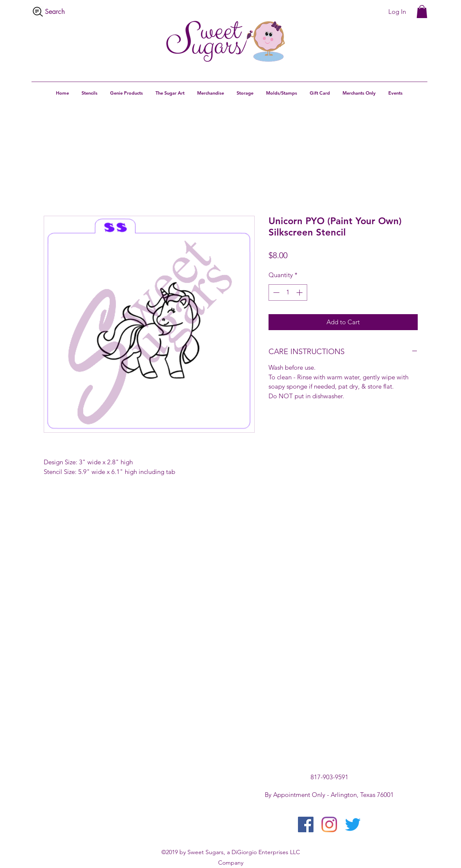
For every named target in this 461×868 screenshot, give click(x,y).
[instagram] (329, 824)
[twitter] (353, 824)
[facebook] (306, 824)
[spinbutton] (288, 292)
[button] (422, 12)
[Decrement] (275, 292)
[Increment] (300, 292)
